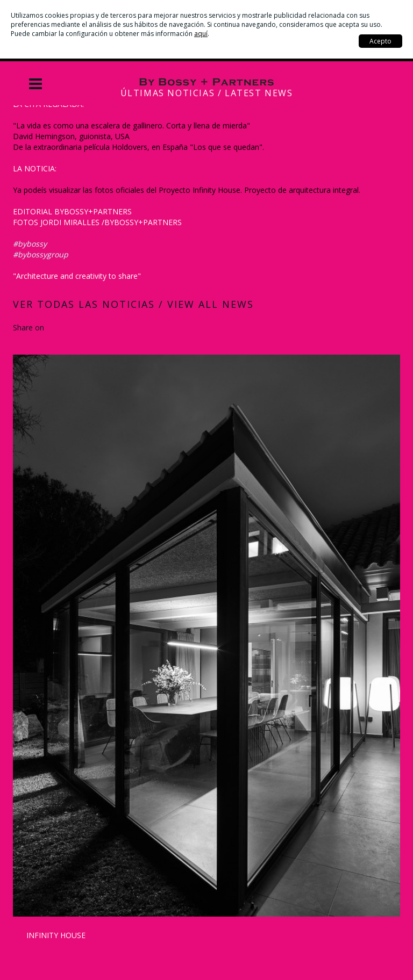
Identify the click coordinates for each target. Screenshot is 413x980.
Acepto (380, 41)
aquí (201, 34)
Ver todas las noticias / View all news (133, 304)
